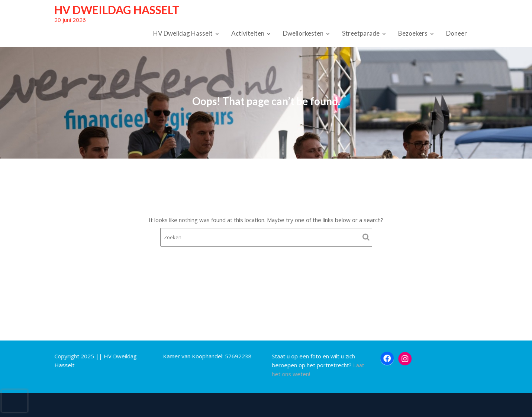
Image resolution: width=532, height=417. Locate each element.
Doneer (457, 33)
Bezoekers (413, 33)
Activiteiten (248, 33)
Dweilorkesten (303, 33)
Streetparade (361, 33)
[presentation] (14, 401)
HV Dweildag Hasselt (117, 10)
